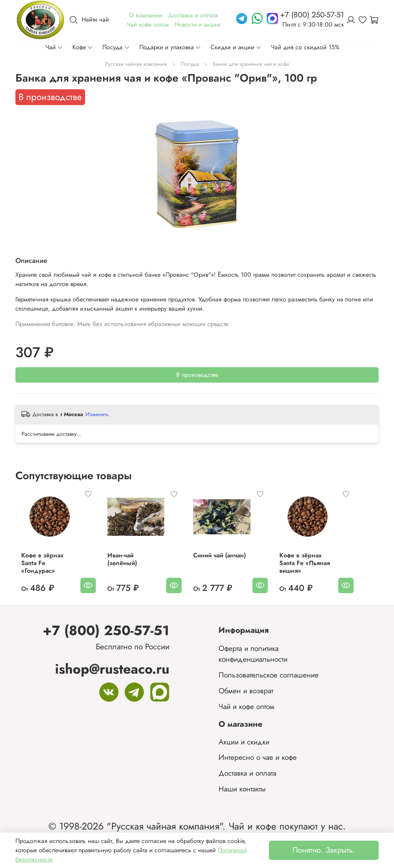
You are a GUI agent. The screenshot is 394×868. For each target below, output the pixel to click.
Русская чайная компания (136, 64)
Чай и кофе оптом (246, 706)
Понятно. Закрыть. (324, 850)
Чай (54, 47)
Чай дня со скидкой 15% (305, 47)
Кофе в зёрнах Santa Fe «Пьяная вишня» (326, 567)
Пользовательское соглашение (269, 675)
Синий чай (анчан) (229, 563)
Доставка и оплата (247, 773)
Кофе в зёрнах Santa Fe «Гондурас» (45, 567)
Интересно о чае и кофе (258, 757)
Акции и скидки (244, 742)
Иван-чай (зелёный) (138, 563)
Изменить (97, 414)
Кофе (83, 47)
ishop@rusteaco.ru (112, 669)
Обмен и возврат (246, 691)
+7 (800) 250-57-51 (106, 630)
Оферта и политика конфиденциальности (253, 654)
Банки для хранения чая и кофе (251, 64)
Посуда (116, 47)
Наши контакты (242, 789)
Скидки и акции (236, 47)
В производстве (197, 375)
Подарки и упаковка (170, 47)
